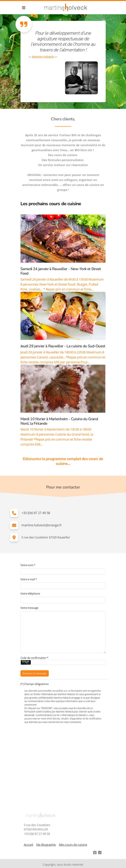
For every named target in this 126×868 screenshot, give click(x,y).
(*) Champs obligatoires (35, 684)
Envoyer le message (35, 673)
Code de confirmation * (34, 658)
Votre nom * (28, 565)
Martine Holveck (43, 57)
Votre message (29, 608)
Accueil (29, 845)
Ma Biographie (46, 845)
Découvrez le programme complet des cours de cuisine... (63, 461)
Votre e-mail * (29, 579)
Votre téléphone (30, 594)
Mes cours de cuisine (73, 845)
